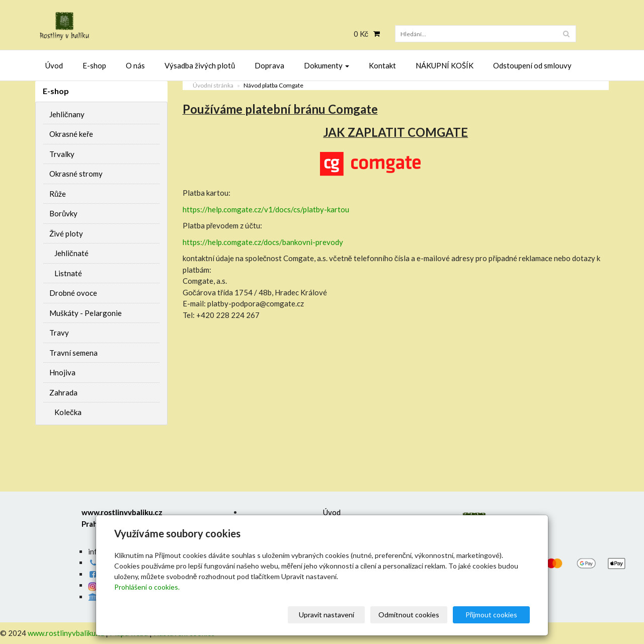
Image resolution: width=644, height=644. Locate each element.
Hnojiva (62, 372)
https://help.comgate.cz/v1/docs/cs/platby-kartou (266, 209)
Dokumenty (327, 65)
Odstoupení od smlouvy (532, 65)
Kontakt (382, 65)
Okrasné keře (71, 134)
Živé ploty (66, 233)
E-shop (94, 65)
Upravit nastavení (327, 615)
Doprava (269, 65)
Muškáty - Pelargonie (86, 313)
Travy (59, 333)
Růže (58, 194)
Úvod (54, 65)
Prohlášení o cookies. (147, 587)
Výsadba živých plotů (200, 65)
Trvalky (62, 154)
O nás (135, 65)
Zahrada (63, 392)
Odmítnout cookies (409, 615)
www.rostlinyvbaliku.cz (66, 633)
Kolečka (68, 412)
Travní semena (73, 353)
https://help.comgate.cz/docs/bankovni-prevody (263, 242)
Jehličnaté (71, 253)
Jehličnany (67, 114)
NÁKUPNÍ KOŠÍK (445, 65)
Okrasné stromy (76, 174)
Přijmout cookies (492, 615)
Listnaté (68, 273)
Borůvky (63, 213)
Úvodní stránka (213, 85)
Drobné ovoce (73, 293)
